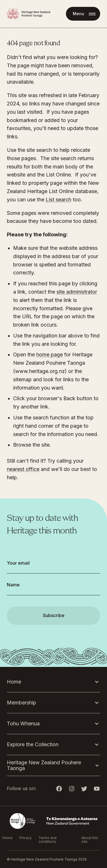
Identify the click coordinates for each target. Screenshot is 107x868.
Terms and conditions (48, 840)
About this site (90, 840)
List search (58, 200)
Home (7, 838)
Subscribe (54, 615)
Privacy (26, 838)
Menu (78, 14)
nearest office (23, 469)
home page (50, 355)
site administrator (77, 292)
